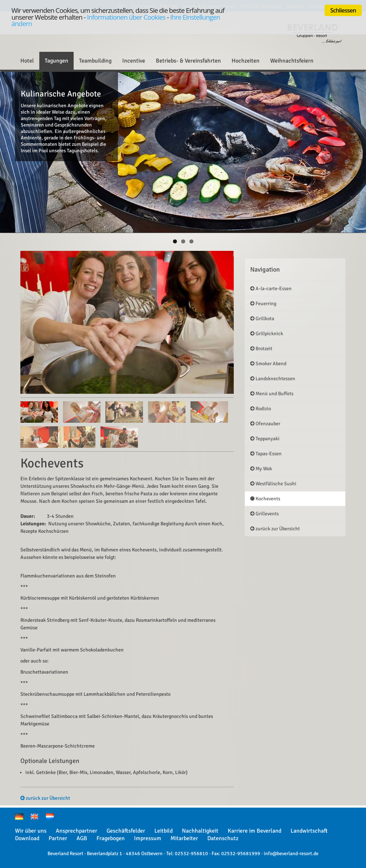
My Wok (261, 469)
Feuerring (263, 304)
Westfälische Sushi (273, 484)
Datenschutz (223, 838)
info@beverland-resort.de (291, 854)
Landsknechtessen (273, 379)
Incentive (134, 61)
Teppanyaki (265, 439)
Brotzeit (261, 349)
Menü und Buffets (272, 394)
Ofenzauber (265, 424)
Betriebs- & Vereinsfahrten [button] (188, 61)
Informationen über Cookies (126, 17)
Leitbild (164, 831)
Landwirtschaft (309, 831)
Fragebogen (111, 838)
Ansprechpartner (76, 831)
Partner (58, 838)
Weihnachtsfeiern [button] (292, 61)
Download (27, 838)
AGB (82, 838)
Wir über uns (31, 831)
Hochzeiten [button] (246, 61)
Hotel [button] (27, 61)
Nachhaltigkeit (200, 831)
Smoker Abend (268, 364)
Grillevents (264, 514)
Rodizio (261, 409)
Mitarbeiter (184, 838)
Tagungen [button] (56, 61)
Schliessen (343, 10)
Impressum (148, 838)
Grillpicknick (267, 334)
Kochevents (265, 499)
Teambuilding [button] (95, 61)
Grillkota (262, 319)
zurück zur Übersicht (45, 798)
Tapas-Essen (266, 454)
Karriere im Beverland (254, 831)
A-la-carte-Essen (271, 289)
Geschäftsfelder (126, 831)
